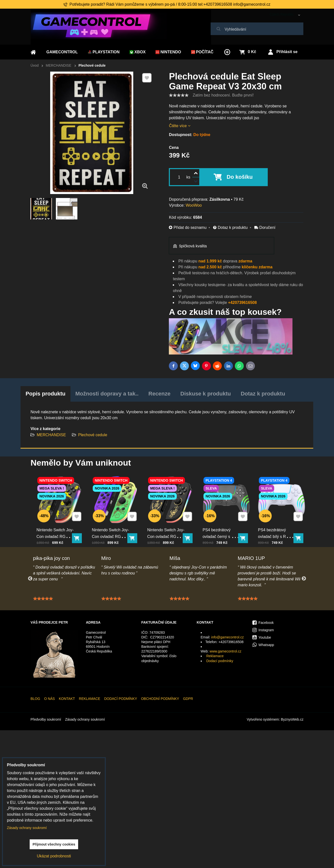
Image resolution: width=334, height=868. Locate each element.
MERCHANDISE (51, 435)
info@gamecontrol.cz (227, 637)
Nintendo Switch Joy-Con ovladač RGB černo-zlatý (168, 528)
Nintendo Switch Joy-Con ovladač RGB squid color (112, 528)
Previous (30, 579)
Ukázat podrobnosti (54, 856)
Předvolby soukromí (46, 719)
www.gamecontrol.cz (225, 651)
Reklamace (215, 656)
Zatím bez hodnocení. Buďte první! (223, 95)
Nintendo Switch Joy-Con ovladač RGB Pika (57, 528)
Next (304, 579)
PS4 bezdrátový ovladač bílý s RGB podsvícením (277, 528)
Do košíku (240, 177)
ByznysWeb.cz (292, 719)
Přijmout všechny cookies (54, 844)
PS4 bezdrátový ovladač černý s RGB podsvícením (223, 528)
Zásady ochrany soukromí (85, 719)
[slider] (179, 95)
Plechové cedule (93, 435)
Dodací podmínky (220, 661)
